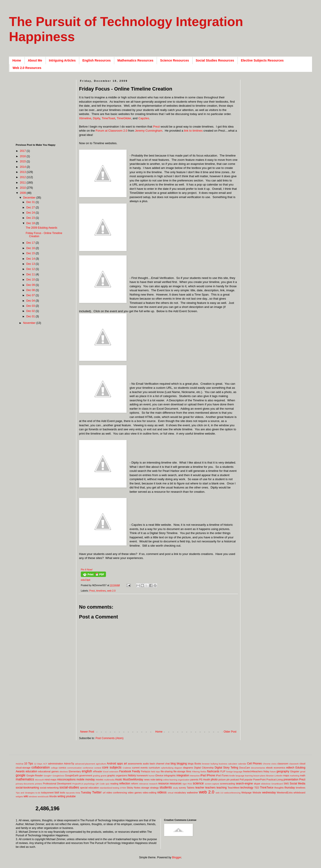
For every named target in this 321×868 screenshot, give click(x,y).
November (30, 323)
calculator (233, 764)
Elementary (75, 771)
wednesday (269, 793)
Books (198, 764)
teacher (200, 788)
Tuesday (86, 793)
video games (135, 793)
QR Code (100, 784)
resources (176, 784)
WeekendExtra (285, 793)
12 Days (38, 764)
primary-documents (25, 784)
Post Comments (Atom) (109, 738)
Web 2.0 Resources (27, 68)
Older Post (230, 732)
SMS (286, 784)
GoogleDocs (58, 776)
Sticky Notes (134, 788)
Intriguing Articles (62, 60)
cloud (302, 764)
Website (257, 793)
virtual (171, 793)
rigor (185, 784)
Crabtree (127, 768)
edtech (290, 768)
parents (194, 780)
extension (114, 772)
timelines (101, 591)
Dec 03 (31, 306)
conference (88, 768)
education (31, 771)
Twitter (97, 792)
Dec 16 (31, 248)
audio (146, 764)
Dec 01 (31, 316)
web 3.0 (220, 793)
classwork (294, 764)
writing (61, 796)
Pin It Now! (87, 570)
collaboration (41, 767)
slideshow (266, 784)
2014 (23, 167)
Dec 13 (31, 264)
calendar (242, 764)
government (86, 775)
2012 (23, 177)
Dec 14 (31, 259)
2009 (23, 193)
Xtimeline (85, 118)
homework (142, 775)
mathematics (25, 779)
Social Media (297, 784)
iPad (203, 775)
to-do (38, 793)
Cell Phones (255, 764)
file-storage (179, 771)
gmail (303, 772)
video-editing (149, 793)
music (119, 780)
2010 (23, 188)
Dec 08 (31, 290)
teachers (210, 788)
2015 (23, 161)
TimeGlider (124, 118)
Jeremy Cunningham (149, 131)
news (147, 780)
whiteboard (299, 793)
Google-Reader (35, 775)
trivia (78, 793)
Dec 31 (31, 202)
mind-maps (50, 780)
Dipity (97, 118)
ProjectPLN (78, 784)
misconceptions (66, 780)
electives (64, 772)
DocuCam (245, 768)
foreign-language (234, 772)
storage (145, 788)
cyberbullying (167, 768)
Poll (242, 780)
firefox (203, 772)
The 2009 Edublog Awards (41, 228)
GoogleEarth (72, 775)
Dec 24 (31, 213)
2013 (23, 172)
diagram (178, 768)
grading (96, 776)
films (189, 771)
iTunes (225, 775)
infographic (170, 775)
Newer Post (87, 732)
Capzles (144, 118)
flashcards (213, 771)
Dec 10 (31, 280)
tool (57, 793)
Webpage (246, 793)
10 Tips (29, 764)
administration (56, 764)
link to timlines (193, 131)
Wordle (53, 796)
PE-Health (205, 780)
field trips (155, 772)
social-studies (69, 787)
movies (99, 780)
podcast (235, 780)
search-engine (244, 784)
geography (283, 771)
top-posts (70, 793)
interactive (195, 776)
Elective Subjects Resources (262, 60)
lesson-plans (259, 776)
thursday (290, 788)
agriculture (101, 764)
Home (17, 60)
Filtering (196, 772)
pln (228, 780)
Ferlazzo (146, 771)
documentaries (258, 768)
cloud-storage (23, 768)
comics (63, 768)
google (21, 775)
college (54, 768)
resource (164, 784)
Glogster (295, 771)
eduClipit (86, 580)
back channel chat (160, 764)
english (87, 771)
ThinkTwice (267, 788)
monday (90, 780)
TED (257, 788)
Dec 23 (31, 218)
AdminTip (69, 764)
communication (75, 768)
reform (135, 784)
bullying (214, 764)
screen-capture (212, 784)
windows (33, 796)
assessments (135, 764)
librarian (270, 776)
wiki (26, 796)
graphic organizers (117, 775)
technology (247, 788)
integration (183, 775)
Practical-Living (275, 780)
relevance (144, 784)
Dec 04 (31, 301)
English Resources (97, 60)
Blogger (177, 857)
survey (182, 788)
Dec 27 (31, 208)
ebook (269, 768)
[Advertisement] (161, 723)
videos (162, 792)
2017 (23, 151)
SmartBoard (277, 784)
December (30, 198)
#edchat (20, 764)
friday (266, 771)
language (240, 776)
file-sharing (167, 771)
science (198, 783)
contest (98, 768)
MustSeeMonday (133, 780)
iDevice (159, 775)
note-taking (156, 780)
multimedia (109, 780)
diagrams (188, 768)
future (273, 772)
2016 (23, 156)
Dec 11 (31, 274)
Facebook (125, 771)
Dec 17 (31, 243)
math (303, 775)
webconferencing (232, 793)
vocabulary (180, 793)
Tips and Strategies (25, 793)
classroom (283, 764)
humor (152, 776)
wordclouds (43, 796)
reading (114, 784)
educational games (48, 771)
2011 (23, 183)
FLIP (223, 771)
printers (39, 784)
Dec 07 (31, 295)
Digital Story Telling (226, 768)
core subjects (112, 767)
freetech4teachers (253, 771)
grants (104, 776)
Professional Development (57, 784)
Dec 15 (31, 253)
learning (249, 776)
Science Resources (174, 60)
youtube (71, 796)
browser (206, 764)
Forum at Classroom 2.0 (111, 131)
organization (184, 780)
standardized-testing (110, 788)
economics (279, 768)
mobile (80, 780)
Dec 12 (31, 269)
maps (286, 775)
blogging (182, 764)
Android (111, 764)
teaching (221, 788)
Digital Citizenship (204, 768)
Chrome (267, 764)
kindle (232, 776)
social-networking (49, 788)
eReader (98, 771)
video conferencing (117, 793)
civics (274, 764)
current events (140, 768)
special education (90, 788)
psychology (89, 784)
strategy (154, 788)
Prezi (156, 127)
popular (248, 780)
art (125, 764)
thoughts (279, 788)
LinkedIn (278, 776)
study (175, 788)
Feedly (136, 771)
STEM (123, 788)
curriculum (154, 768)
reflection (125, 784)
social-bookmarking (27, 788)
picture (222, 780)
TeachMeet (234, 788)
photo (214, 780)
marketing (295, 776)
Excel (106, 772)
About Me (35, 60)
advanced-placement (85, 764)
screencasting (228, 784)
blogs (191, 764)
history (132, 775)
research (153, 784)
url (104, 793)
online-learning (170, 780)
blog (173, 764)
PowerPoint (259, 780)
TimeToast (108, 118)
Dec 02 (31, 311)
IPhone (211, 775)
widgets (19, 796)
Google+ (48, 776)
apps (120, 764)
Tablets (191, 788)
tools (63, 793)
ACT (45, 764)
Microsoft (39, 780)
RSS (190, 784)
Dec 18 (31, 223)
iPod (218, 775)
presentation (291, 780)
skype (257, 784)
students (166, 787)
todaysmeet (47, 793)
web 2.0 (111, 591)
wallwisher (192, 793)
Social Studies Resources (215, 60)
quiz (108, 784)
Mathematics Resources (135, 60)
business (223, 764)
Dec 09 (31, 285)
